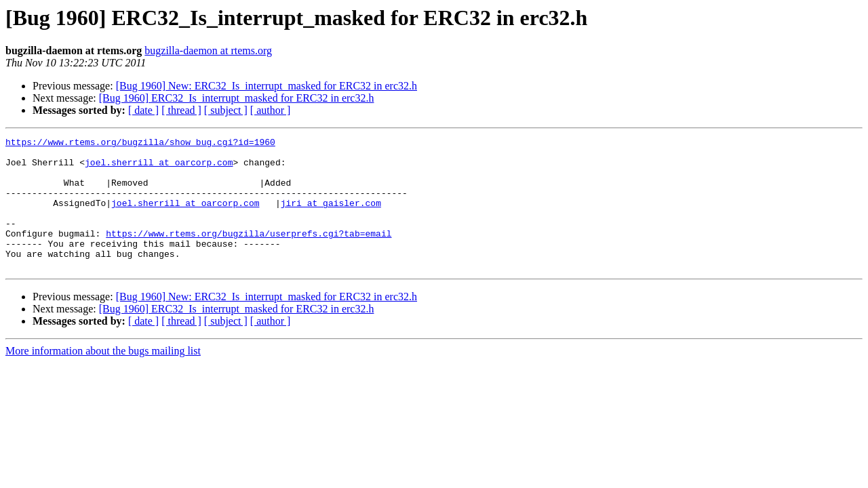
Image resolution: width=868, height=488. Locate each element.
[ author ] (271, 110)
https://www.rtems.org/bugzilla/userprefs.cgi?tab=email (249, 253)
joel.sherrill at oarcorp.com (159, 168)
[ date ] (143, 110)
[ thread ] (181, 110)
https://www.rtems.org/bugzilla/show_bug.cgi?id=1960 (140, 144)
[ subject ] (226, 110)
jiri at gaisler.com (331, 217)
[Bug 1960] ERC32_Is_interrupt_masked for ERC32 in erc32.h (237, 98)
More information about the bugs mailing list (103, 377)
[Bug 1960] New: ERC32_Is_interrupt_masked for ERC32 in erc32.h (267, 86)
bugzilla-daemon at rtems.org (208, 50)
